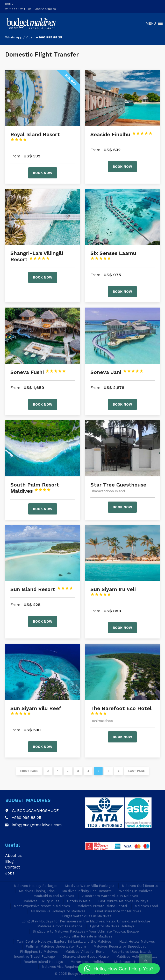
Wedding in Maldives (136, 891)
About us (13, 856)
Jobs (10, 873)
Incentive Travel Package (34, 957)
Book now (43, 173)
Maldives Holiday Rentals (137, 957)
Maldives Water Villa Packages (90, 886)
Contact (13, 867)
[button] (119, 969)
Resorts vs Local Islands (131, 952)
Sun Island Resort (42, 589)
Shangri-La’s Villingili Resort (37, 256)
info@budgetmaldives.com (37, 825)
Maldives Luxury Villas (41, 901)
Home (9, 4)
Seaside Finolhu (121, 134)
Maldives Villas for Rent (85, 952)
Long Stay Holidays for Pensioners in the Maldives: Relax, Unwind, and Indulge (86, 921)
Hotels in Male (79, 901)
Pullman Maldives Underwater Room (56, 946)
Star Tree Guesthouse (118, 485)
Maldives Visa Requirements (65, 967)
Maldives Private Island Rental (102, 906)
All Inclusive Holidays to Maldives (58, 911)
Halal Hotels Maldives (137, 941)
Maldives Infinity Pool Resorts (87, 891)
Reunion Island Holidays (43, 962)
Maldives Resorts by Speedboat (120, 946)
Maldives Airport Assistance (60, 926)
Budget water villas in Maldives (86, 916)
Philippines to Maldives (39, 952)
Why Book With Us (18, 9)
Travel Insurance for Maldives (117, 911)
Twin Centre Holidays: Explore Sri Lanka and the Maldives (64, 941)
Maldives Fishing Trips (37, 891)
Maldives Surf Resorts (140, 886)
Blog (9, 861)
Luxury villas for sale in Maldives (86, 936)
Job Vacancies (45, 9)
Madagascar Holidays (131, 962)
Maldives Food (146, 906)
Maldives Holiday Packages (36, 886)
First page (29, 771)
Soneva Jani (117, 372)
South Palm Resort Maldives (35, 488)
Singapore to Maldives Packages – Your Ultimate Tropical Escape (86, 931)
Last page (137, 771)
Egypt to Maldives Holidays (112, 926)
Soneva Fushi (38, 372)
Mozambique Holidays (88, 962)
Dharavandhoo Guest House (86, 957)
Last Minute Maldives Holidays (123, 901)
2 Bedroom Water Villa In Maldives (110, 896)
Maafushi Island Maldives (54, 896)
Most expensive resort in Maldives (42, 906)
